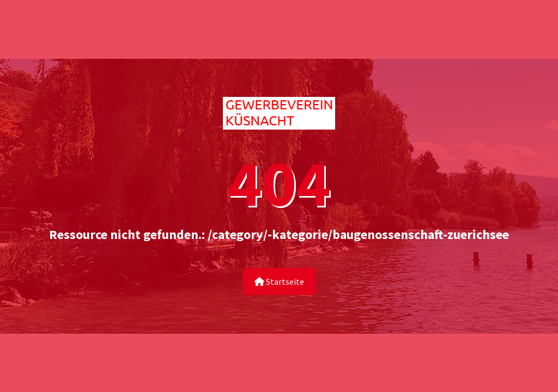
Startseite (279, 281)
